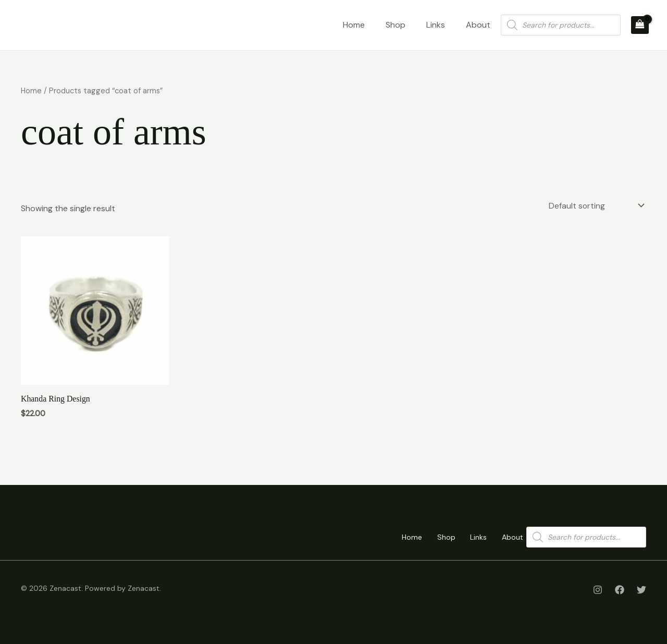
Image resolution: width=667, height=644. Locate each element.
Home (354, 25)
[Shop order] (595, 206)
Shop (396, 25)
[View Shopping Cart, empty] (640, 25)
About (478, 25)
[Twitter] (641, 590)
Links (436, 25)
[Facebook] (620, 590)
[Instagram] (598, 590)
